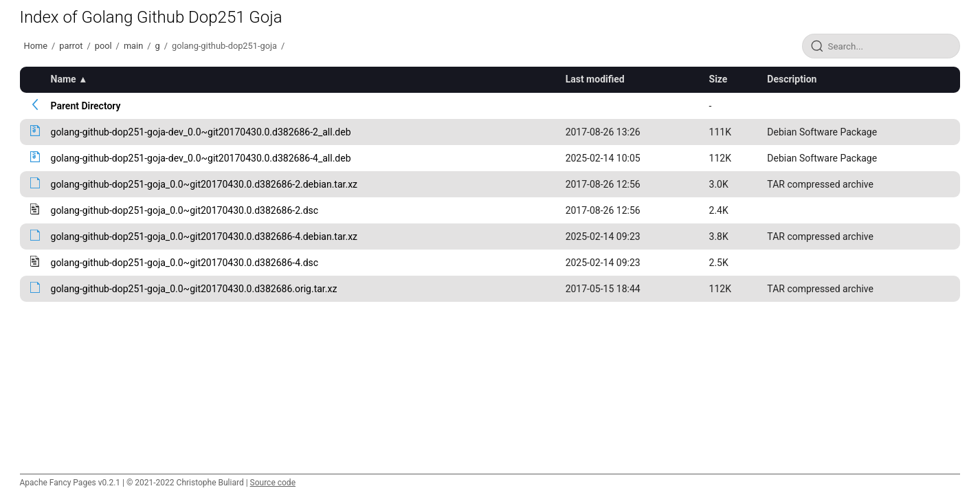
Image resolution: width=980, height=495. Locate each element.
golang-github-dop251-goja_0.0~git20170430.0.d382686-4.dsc (185, 263)
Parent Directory (86, 106)
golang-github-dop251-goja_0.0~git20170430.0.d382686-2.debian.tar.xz (204, 184)
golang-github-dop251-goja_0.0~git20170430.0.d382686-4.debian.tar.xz (204, 236)
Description (792, 79)
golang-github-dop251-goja (224, 46)
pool (103, 46)
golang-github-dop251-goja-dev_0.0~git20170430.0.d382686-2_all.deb (201, 132)
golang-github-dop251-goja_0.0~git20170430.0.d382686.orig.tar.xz (194, 289)
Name (64, 79)
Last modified (595, 79)
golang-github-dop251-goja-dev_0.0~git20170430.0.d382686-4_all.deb (201, 158)
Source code (273, 483)
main (133, 46)
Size (719, 79)
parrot (71, 46)
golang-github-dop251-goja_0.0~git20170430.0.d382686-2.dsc (185, 210)
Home (36, 46)
